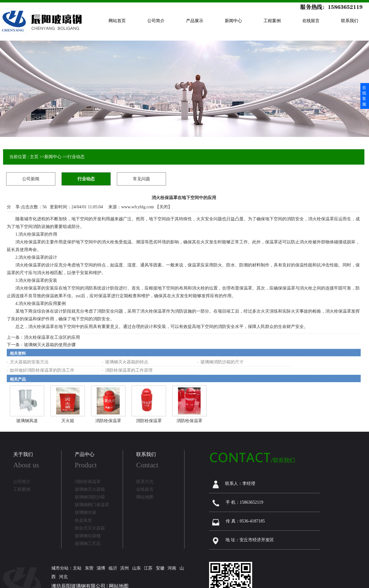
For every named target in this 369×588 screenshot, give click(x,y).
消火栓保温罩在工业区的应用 (52, 337)
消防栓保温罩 (108, 421)
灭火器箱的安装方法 (29, 362)
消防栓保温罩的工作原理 (129, 370)
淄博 (101, 568)
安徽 (160, 568)
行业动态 (76, 157)
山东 (137, 568)
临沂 (113, 568)
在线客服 (364, 96)
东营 (89, 568)
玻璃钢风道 (27, 421)
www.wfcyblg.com (137, 207)
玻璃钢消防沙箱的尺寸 (222, 362)
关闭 (164, 207)
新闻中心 (53, 157)
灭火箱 (68, 421)
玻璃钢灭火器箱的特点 (127, 362)
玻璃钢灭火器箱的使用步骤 (50, 345)
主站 (77, 568)
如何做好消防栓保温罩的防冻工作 (42, 370)
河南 (172, 568)
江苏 (148, 568)
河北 (63, 577)
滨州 (125, 568)
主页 (34, 157)
